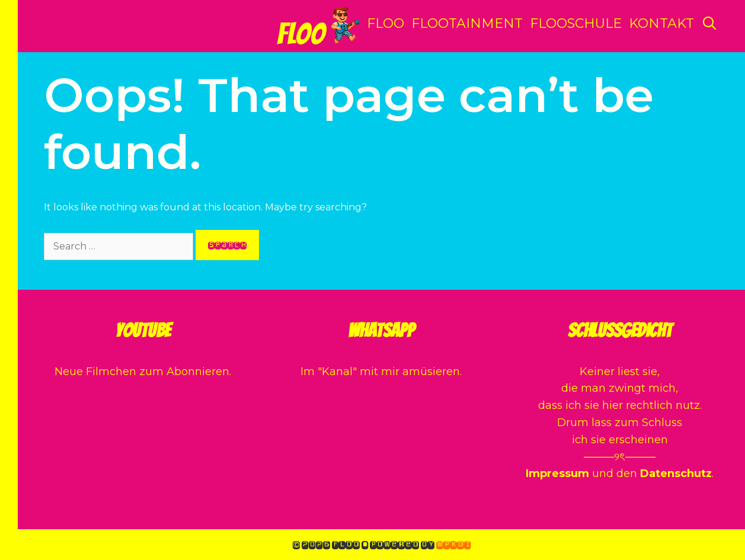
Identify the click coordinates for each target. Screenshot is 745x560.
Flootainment (467, 23)
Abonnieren (198, 372)
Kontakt (661, 23)
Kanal (337, 372)
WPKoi (453, 544)
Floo (301, 34)
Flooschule (576, 23)
